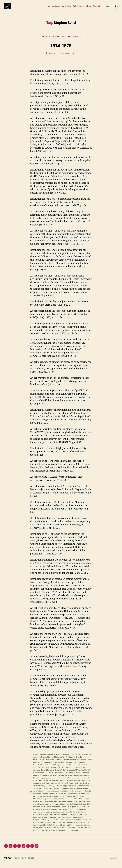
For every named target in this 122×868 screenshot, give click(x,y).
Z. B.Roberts (62, 834)
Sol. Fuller (54, 817)
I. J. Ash (63, 786)
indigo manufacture (75, 786)
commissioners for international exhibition (62, 766)
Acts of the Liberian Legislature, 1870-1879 (61, 40)
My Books (56, 8)
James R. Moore (48, 794)
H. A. (46, 783)
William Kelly (52, 834)
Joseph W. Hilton (84, 794)
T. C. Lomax (82, 822)
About (89, 8)
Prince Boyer (47, 806)
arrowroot (59, 758)
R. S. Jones (55, 809)
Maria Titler (61, 799)
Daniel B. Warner (44, 768)
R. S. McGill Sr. (66, 809)
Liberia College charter (82, 796)
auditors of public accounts (74, 758)
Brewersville (38, 763)
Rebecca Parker (78, 809)
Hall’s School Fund (66, 783)
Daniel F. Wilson (57, 768)
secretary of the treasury (79, 814)
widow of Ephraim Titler (78, 832)
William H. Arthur (40, 834)
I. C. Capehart (54, 786)
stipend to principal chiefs (81, 817)
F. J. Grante (51, 776)
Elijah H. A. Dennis (62, 773)
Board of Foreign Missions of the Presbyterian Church (70, 761)
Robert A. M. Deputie (51, 811)
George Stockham (72, 778)
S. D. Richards (74, 811)
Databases (78, 8)
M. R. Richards (50, 799)
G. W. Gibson (48, 778)
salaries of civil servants (43, 814)
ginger (56, 781)
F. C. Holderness (40, 776)
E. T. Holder (79, 771)
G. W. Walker (59, 778)
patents (63, 804)
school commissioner (61, 814)
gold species (65, 781)
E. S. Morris (70, 771)
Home (47, 8)
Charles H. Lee (49, 763)
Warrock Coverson (61, 832)
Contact (96, 8)
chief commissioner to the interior (69, 763)
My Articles (66, 8)
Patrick (53, 57)
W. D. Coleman (77, 829)
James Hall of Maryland (75, 791)
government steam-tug (80, 781)
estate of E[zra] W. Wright (80, 773)
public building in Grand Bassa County (67, 806)
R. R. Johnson (45, 809)
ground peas (38, 783)
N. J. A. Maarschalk (56, 801)
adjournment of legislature (44, 758)
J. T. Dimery (73, 789)
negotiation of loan (71, 801)
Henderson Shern (80, 783)
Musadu (45, 801)
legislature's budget (64, 796)
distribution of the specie (74, 768)
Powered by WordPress (24, 862)
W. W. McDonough (46, 832)
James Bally (60, 791)
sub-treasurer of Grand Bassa (45, 819)
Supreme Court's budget (67, 822)
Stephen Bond (64, 817)
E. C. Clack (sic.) (58, 771)
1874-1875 (61, 49)
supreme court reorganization (45, 822)
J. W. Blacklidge (84, 789)
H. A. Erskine (53, 783)
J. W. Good (37, 791)
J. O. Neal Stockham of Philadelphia (54, 789)
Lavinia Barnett (50, 796)
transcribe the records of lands (75, 827)
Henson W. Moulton (41, 786)
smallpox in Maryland (41, 817)
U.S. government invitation (61, 829)
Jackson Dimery (48, 791)
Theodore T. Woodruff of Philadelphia (48, 827)
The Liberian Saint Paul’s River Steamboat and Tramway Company (66, 824)
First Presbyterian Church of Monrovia (71, 776)
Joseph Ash (72, 794)
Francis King (38, 778)
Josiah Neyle (38, 796)
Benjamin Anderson (41, 761)
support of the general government (71, 819)
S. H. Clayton (85, 811)
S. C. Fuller (64, 811)
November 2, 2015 (69, 57)
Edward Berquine (48, 773)
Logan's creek (39, 799)
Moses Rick (71, 799)
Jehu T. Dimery (61, 794)
